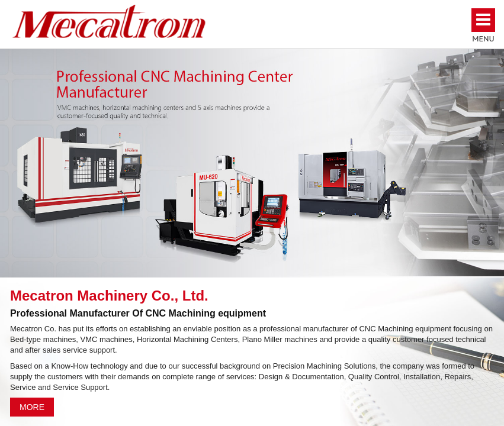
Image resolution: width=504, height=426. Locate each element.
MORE (32, 407)
